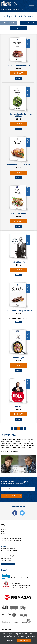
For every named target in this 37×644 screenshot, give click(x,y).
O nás (3, 534)
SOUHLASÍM (24, 640)
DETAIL (18, 78)
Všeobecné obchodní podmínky (11, 538)
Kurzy (3, 525)
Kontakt (4, 536)
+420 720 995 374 (12, 551)
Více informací (11, 640)
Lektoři (3, 529)
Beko (13, 576)
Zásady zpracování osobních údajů (12, 540)
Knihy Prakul (9, 23)
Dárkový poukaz (6, 527)
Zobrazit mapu (8, 564)
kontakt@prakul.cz (12, 549)
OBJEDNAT (19, 73)
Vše (18, 28)
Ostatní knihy (28, 23)
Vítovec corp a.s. (16, 584)
